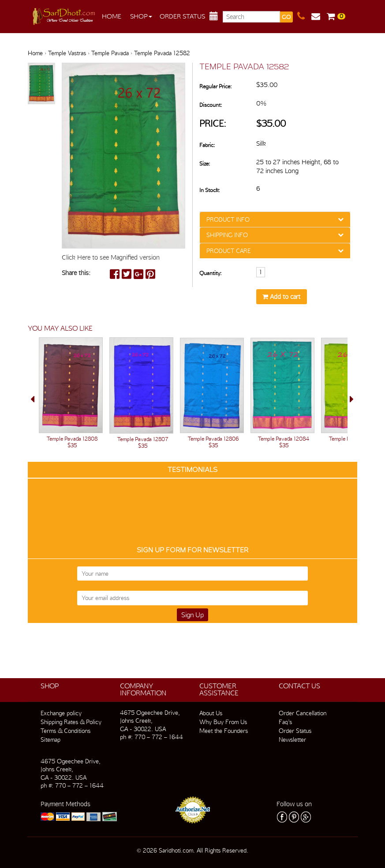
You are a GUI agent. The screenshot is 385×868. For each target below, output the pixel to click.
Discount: (211, 105)
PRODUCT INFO (228, 219)
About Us (211, 713)
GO (286, 17)
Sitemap (50, 740)
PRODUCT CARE (228, 251)
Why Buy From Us (223, 722)
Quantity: (210, 273)
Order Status (182, 16)
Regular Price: (215, 86)
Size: (205, 164)
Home (112, 16)
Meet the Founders (224, 731)
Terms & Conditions (65, 731)
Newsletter (292, 740)
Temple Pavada (110, 53)
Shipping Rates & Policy (71, 722)
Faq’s (285, 722)
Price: (213, 123)
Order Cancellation (303, 713)
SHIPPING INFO (227, 235)
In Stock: (209, 190)
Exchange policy (61, 713)
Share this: (76, 273)
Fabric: (207, 145)
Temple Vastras (67, 53)
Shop (141, 16)
